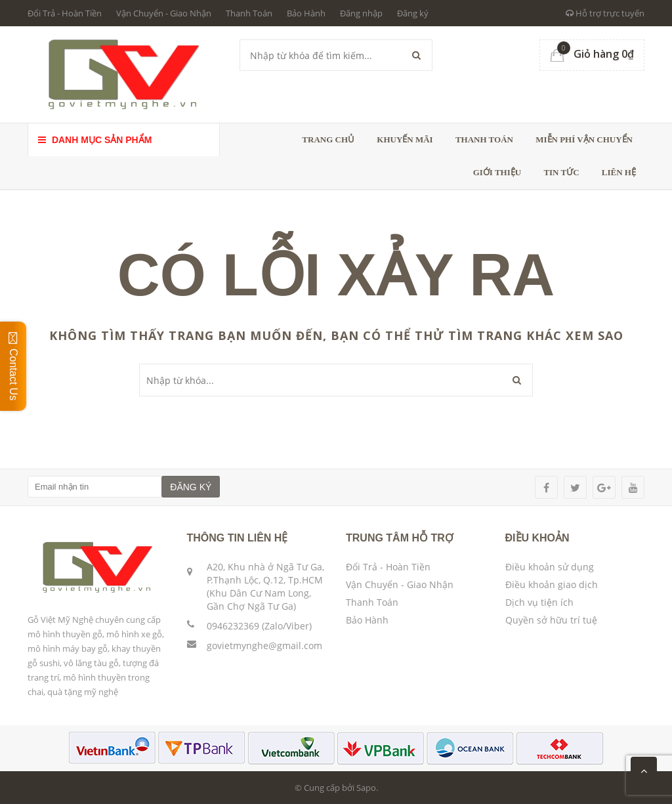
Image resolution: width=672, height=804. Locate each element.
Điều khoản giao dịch (552, 584)
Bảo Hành (306, 13)
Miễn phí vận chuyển (584, 139)
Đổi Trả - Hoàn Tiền (65, 13)
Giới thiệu (497, 172)
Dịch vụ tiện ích (539, 602)
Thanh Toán (249, 13)
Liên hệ (619, 172)
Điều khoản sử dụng (550, 567)
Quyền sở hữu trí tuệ (551, 620)
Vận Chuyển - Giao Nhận (164, 13)
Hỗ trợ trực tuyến (605, 13)
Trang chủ (328, 139)
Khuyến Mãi (405, 139)
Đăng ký (413, 13)
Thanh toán (484, 139)
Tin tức (561, 172)
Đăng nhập (361, 13)
